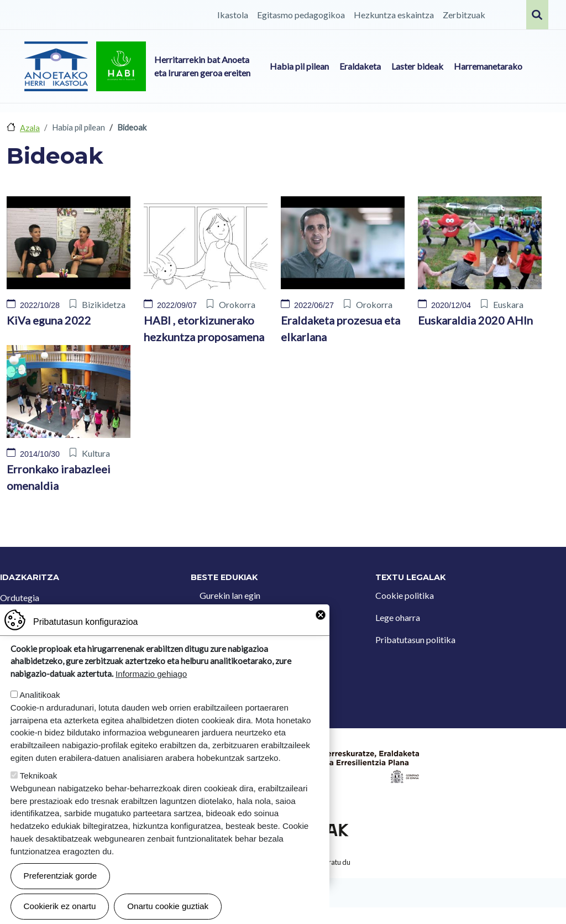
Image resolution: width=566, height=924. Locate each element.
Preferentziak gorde (61, 884)
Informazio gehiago (151, 683)
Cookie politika (405, 595)
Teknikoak (39, 784)
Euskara (508, 304)
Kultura (96, 453)
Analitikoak (40, 704)
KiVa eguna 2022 (49, 320)
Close (321, 624)
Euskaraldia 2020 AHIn (475, 320)
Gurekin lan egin (230, 595)
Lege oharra (398, 617)
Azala (30, 128)
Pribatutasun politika (415, 640)
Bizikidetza (104, 304)
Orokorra (237, 304)
